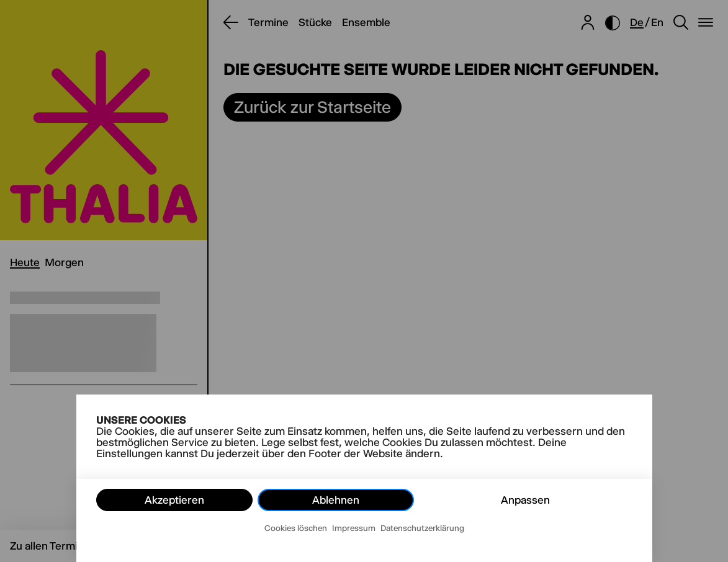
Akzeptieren (174, 500)
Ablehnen (336, 500)
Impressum (354, 528)
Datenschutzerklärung (422, 528)
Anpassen (525, 500)
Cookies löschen (296, 528)
